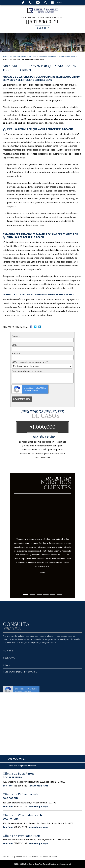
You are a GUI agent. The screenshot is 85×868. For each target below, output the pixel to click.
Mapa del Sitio (8, 857)
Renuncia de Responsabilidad (27, 857)
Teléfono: (16, 354)
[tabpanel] (42, 540)
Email (38, 2)
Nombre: (16, 336)
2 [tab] (32, 594)
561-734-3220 (20, 827)
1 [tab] (26, 594)
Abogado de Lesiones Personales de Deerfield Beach (57, 56)
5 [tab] (53, 594)
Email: (15, 345)
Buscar (45, 2)
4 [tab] (46, 594)
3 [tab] (39, 594)
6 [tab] (59, 594)
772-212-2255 (20, 843)
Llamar (30, 2)
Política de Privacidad (48, 857)
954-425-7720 (20, 806)
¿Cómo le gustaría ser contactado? (30, 362)
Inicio (23, 2)
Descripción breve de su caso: (27, 371)
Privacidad (27, 391)
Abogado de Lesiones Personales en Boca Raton (20, 56)
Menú (59, 2)
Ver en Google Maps (38, 786)
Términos (35, 391)
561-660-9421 (44, 22)
